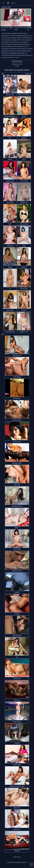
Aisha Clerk (17, 549)
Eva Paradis (10, 202)
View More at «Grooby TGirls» (17, 70)
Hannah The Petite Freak (17, 786)
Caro (24, 159)
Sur (17, 657)
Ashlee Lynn (24, 202)
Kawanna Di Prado (24, 95)
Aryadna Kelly (10, 181)
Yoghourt (24, 267)
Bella (17, 528)
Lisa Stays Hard (10, 332)
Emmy (10, 159)
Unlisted (17, 592)
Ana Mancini (17, 398)
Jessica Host (24, 289)
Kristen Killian (24, 224)
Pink (24, 245)
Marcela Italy (10, 95)
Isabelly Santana (17, 571)
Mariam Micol (17, 442)
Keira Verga (10, 310)
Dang (24, 116)
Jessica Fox (17, 829)
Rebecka (17, 851)
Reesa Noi (17, 485)
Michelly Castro (17, 463)
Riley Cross (17, 808)
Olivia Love (17, 700)
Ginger (10, 267)
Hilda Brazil (17, 678)
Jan (10, 138)
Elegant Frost (24, 332)
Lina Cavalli (24, 181)
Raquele (24, 138)
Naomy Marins (17, 355)
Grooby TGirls (6, 7)
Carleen (24, 310)
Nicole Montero (17, 420)
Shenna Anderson (10, 116)
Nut (10, 224)
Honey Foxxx (17, 765)
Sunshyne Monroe (17, 506)
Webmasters (17, 857)
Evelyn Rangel (17, 722)
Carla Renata (17, 377)
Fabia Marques (17, 635)
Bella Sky (10, 245)
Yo (10, 289)
